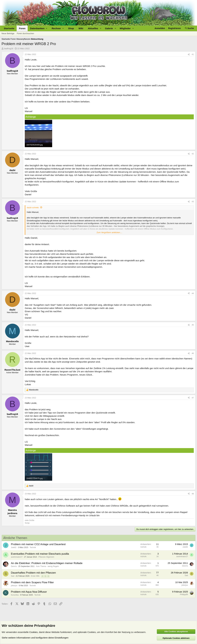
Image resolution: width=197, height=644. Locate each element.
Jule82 (14, 547)
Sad (13, 576)
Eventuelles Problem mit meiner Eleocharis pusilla (40, 554)
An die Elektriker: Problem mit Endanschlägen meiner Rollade (47, 563)
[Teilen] (189, 55)
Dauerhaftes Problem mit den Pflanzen (33, 573)
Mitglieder (125, 28)
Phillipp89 (184, 594)
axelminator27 (17, 557)
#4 (193, 293)
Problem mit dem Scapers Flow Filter (32, 582)
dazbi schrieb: (33, 208)
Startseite (9, 28)
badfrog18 (9, 49)
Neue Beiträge (8, 33)
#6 (193, 353)
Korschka (15, 595)
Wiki (81, 28)
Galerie (109, 28)
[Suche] (189, 28)
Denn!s (14, 566)
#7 (193, 398)
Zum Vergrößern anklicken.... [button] (110, 232)
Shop (71, 28)
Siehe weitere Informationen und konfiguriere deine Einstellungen (35, 638)
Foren (22, 28)
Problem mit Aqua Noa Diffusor (29, 592)
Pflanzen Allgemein (46, 557)
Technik (33, 547)
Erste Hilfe (35, 576)
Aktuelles (93, 28)
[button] (39, 28)
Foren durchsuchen (25, 33)
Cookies (33, 632)
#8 (193, 494)
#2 (193, 154)
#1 (193, 54)
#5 (193, 325)
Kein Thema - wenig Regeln (47, 566)
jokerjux (14, 586)
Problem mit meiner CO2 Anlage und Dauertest (38, 544)
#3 (193, 202)
